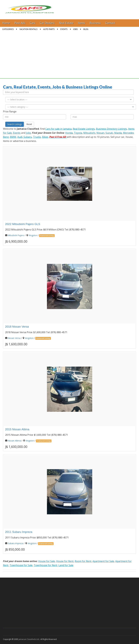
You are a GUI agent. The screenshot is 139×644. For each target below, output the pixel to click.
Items (81, 23)
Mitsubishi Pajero (16, 235)
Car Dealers (47, 23)
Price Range (10, 111)
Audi (20, 137)
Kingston (33, 235)
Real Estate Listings (84, 129)
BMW (13, 137)
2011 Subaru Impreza (19, 532)
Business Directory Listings (111, 129)
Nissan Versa (14, 338)
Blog (86, 29)
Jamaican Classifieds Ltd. (29, 639)
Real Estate (66, 23)
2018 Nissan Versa (17, 327)
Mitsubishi (89, 133)
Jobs (75, 29)
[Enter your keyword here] (68, 92)
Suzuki (109, 133)
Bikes (45, 137)
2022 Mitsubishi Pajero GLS (23, 224)
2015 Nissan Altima (17, 429)
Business (95, 23)
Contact (110, 23)
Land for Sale (66, 565)
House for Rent (65, 561)
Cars (33, 23)
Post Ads (20, 23)
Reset (29, 124)
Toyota (78, 133)
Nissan (100, 133)
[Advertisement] (69, 57)
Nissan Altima (14, 441)
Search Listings (15, 124)
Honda (69, 133)
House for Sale (47, 561)
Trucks (37, 137)
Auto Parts (49, 29)
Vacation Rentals (29, 29)
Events (64, 29)
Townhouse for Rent (45, 565)
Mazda (118, 133)
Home (6, 23)
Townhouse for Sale (21, 565)
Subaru (27, 137)
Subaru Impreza (15, 543)
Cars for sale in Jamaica (58, 129)
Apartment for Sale (103, 561)
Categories (8, 29)
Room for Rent (83, 561)
